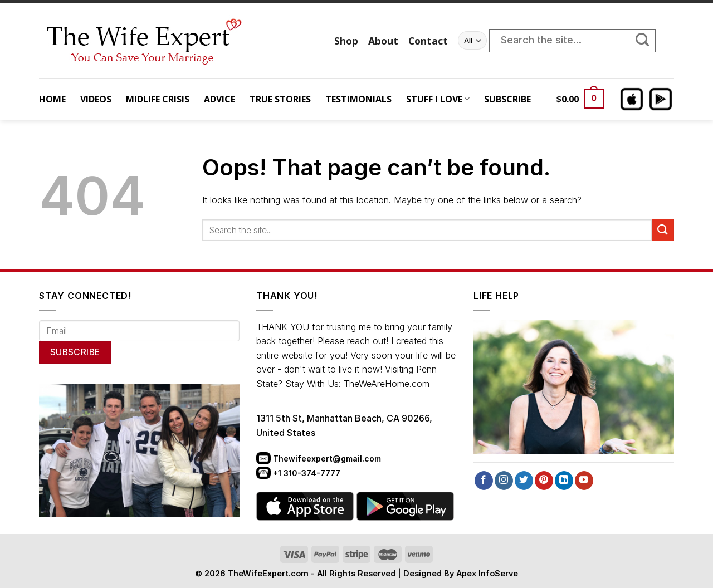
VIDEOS (96, 99)
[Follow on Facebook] (484, 481)
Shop (346, 41)
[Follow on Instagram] (504, 481)
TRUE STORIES (280, 99)
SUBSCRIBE (507, 99)
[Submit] (648, 41)
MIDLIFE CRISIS (158, 99)
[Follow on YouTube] (584, 481)
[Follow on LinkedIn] (564, 481)
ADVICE (219, 99)
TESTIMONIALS (358, 99)
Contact (428, 41)
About (383, 41)
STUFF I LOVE (438, 99)
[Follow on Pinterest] (544, 481)
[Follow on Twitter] (524, 481)
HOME (52, 99)
